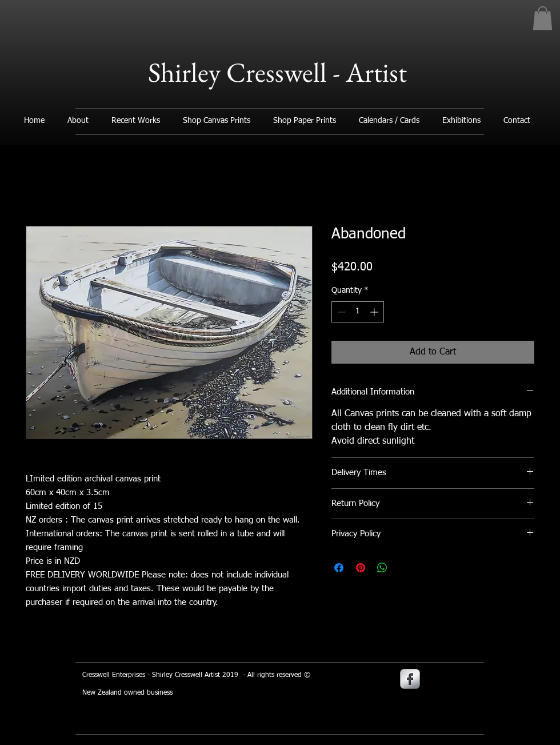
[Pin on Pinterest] (361, 568)
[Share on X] (404, 568)
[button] (543, 18)
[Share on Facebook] (339, 568)
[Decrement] (340, 312)
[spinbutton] (358, 312)
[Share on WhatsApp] (382, 568)
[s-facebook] (410, 679)
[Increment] (375, 312)
